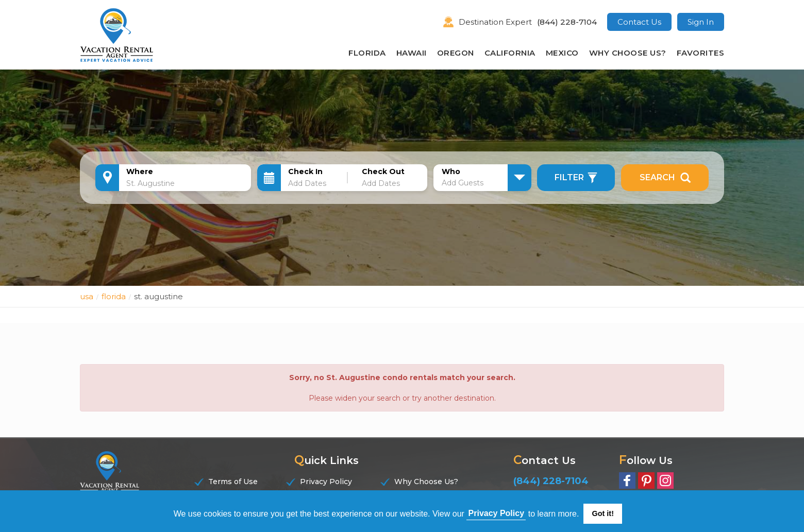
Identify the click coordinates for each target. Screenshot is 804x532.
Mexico (562, 53)
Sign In (701, 22)
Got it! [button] (603, 513)
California (510, 53)
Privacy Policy (326, 482)
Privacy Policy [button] (497, 513)
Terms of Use (233, 482)
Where (140, 171)
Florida (367, 53)
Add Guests (463, 183)
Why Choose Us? (628, 53)
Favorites (701, 53)
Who (451, 171)
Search (665, 178)
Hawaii (412, 53)
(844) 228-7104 (567, 22)
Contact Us (639, 22)
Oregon (456, 53)
